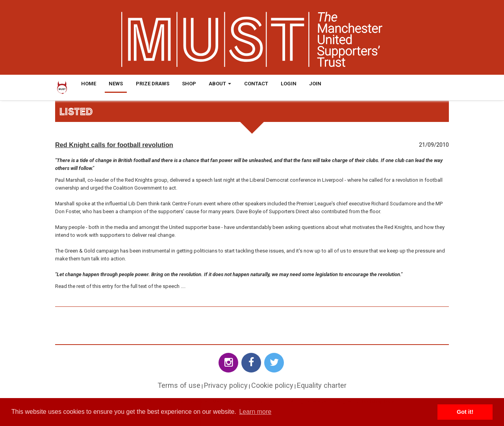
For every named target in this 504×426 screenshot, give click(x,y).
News (116, 84)
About (220, 84)
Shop (189, 84)
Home (89, 84)
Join (315, 84)
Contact (256, 84)
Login (289, 84)
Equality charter (322, 385)
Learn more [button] (255, 412)
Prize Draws (153, 84)
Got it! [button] (465, 412)
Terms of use (179, 385)
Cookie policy (272, 385)
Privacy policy (226, 385)
